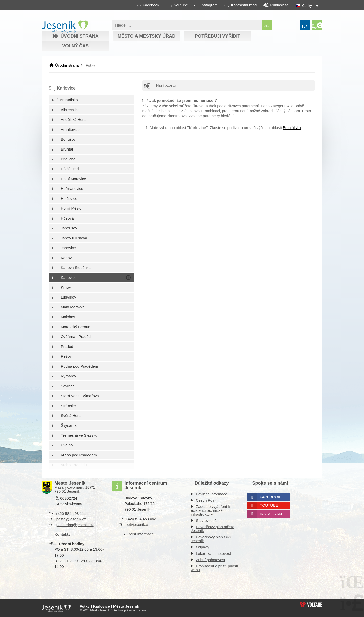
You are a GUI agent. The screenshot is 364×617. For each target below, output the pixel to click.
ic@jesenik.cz (138, 525)
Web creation (311, 605)
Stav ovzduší (207, 520)
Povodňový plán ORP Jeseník (211, 539)
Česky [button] (307, 6)
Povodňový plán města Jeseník (213, 529)
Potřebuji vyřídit (218, 36)
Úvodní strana (65, 27)
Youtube (269, 505)
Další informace (141, 534)
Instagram (271, 514)
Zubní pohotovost (211, 560)
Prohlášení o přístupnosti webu (214, 568)
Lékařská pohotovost (213, 553)
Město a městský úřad (146, 36)
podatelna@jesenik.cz (75, 525)
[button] (240, 5)
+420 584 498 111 (71, 513)
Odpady (203, 547)
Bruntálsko (292, 128)
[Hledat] (267, 25)
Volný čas (75, 46)
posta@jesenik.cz (71, 519)
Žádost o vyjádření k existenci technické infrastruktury (210, 510)
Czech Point (206, 500)
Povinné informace (212, 494)
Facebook (270, 497)
